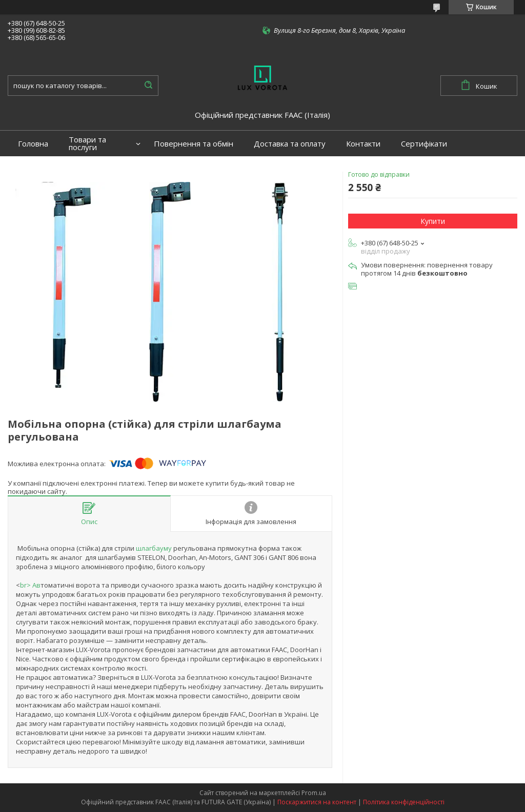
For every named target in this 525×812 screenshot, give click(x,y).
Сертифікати (424, 144)
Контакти (363, 144)
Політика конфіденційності (404, 802)
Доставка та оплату (290, 144)
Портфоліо (38, 169)
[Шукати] (148, 86)
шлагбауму (154, 548)
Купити (433, 221)
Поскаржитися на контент (317, 802)
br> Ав (30, 585)
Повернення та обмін (194, 144)
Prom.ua (314, 793)
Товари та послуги (87, 143)
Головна (33, 144)
